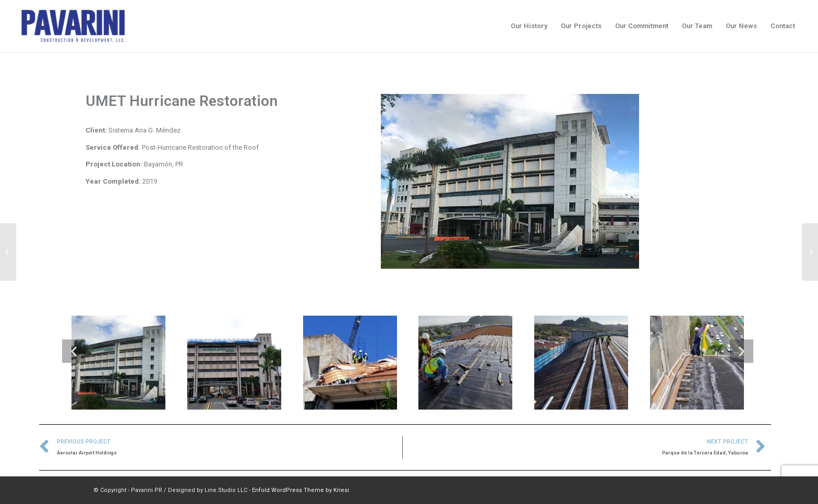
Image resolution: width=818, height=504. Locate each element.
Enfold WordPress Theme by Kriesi (300, 490)
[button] (74, 351)
